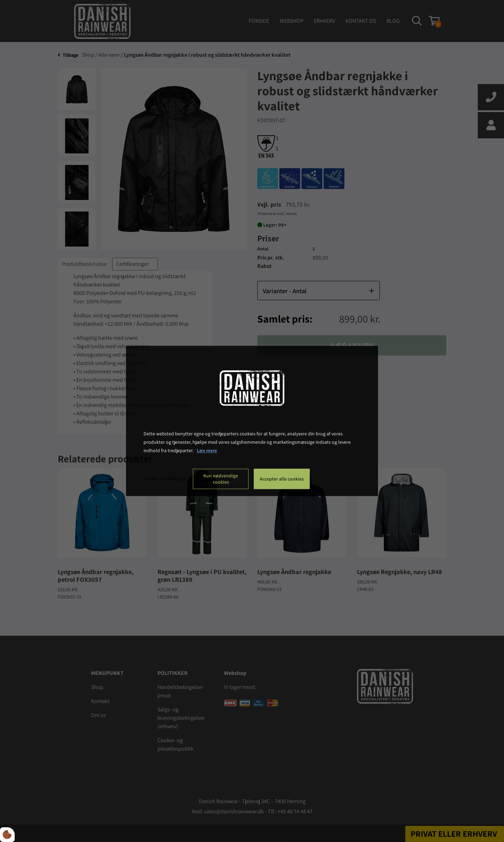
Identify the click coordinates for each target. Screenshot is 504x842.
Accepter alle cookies (282, 479)
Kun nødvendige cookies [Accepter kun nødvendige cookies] (221, 479)
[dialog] (252, 421)
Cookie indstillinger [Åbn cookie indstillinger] (164, 479)
